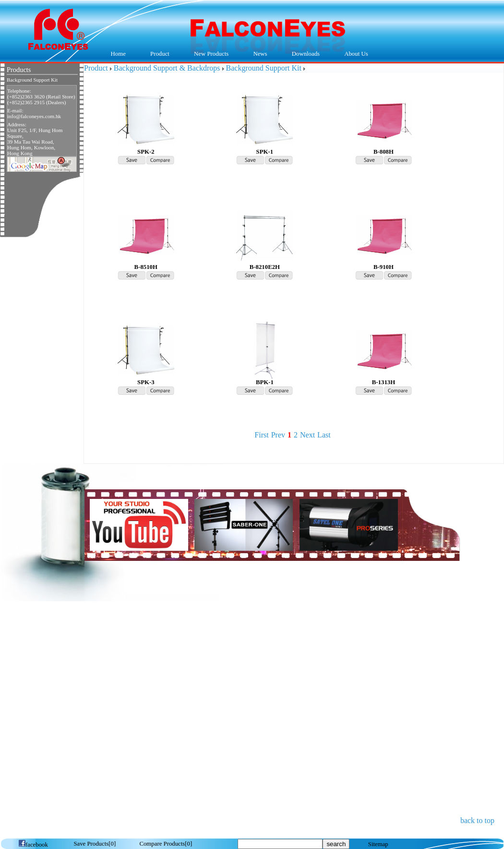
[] (95, 844)
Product (157, 54)
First (261, 435)
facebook (33, 845)
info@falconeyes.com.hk (34, 116)
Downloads (303, 54)
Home (118, 54)
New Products (211, 54)
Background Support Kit (32, 80)
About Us (354, 54)
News (258, 54)
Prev (278, 435)
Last (324, 435)
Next (307, 435)
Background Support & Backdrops (167, 68)
